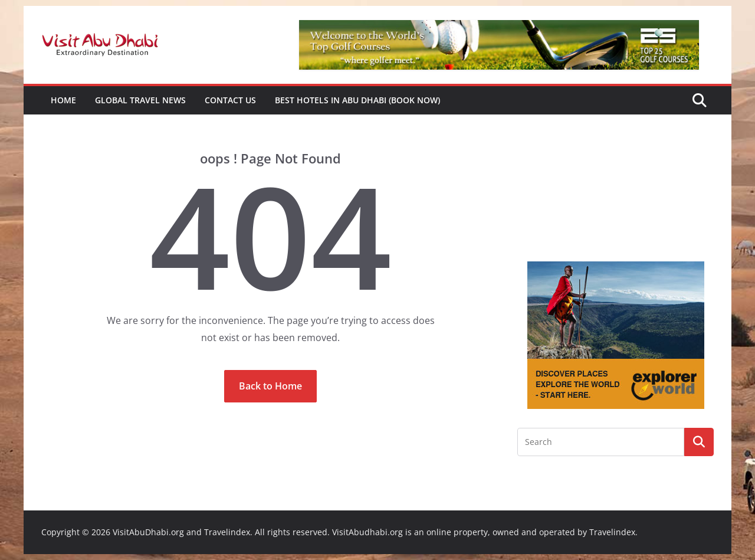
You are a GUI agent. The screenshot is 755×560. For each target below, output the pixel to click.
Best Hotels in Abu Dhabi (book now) (357, 100)
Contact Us (230, 100)
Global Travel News (140, 100)
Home (63, 100)
